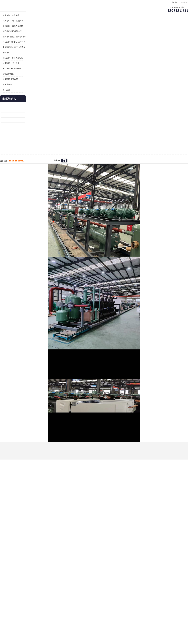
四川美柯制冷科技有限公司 (37, 627)
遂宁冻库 (26, 83)
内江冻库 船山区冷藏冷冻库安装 (33, 140)
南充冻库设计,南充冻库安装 (34, 78)
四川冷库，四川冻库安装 (33, 51)
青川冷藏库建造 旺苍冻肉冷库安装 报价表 (33, 156)
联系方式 (156, 24)
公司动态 (114, 24)
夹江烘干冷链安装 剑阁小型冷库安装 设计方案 (33, 181)
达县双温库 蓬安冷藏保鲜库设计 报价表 (33, 171)
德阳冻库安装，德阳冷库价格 (54, 31)
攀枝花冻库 (27, 115)
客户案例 (135, 24)
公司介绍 (93, 24)
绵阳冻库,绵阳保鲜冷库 (32, 62)
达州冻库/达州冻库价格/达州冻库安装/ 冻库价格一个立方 (72, 599)
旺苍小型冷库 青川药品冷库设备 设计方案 (33, 151)
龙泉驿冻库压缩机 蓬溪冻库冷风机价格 (33, 135)
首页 (30, 31)
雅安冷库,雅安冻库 (30, 110)
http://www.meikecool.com (61, 533)
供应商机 (51, 24)
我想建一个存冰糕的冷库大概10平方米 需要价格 (158, 599)
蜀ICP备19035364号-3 (51, 623)
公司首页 (30, 24)
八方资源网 (41, 630)
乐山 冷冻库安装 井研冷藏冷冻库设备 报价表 (33, 145)
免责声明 (49, 630)
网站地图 (65, 630)
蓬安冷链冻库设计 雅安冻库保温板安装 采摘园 (33, 161)
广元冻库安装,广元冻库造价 (34, 73)
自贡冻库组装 (28, 104)
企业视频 (72, 24)
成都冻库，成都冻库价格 (33, 57)
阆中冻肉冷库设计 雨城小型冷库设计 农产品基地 (33, 166)
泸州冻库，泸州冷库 (31, 94)
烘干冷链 (26, 120)
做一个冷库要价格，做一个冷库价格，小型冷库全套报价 (131, 599)
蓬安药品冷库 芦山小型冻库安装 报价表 (33, 176)
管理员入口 (57, 630)
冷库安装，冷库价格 (31, 46)
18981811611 (119, 80)
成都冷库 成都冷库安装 (34, 599)
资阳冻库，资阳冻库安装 (33, 88)
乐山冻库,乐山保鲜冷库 (32, 99)
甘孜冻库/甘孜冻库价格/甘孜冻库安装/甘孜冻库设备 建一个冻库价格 (106, 599)
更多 (43, 129)
